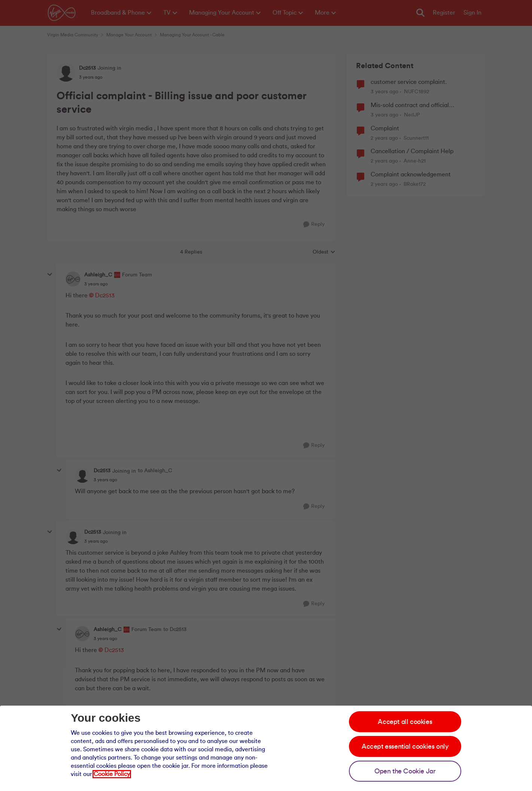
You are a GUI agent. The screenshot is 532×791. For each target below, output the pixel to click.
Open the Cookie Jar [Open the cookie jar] (405, 771)
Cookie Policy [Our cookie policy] (112, 774)
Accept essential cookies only (405, 746)
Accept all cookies (405, 722)
